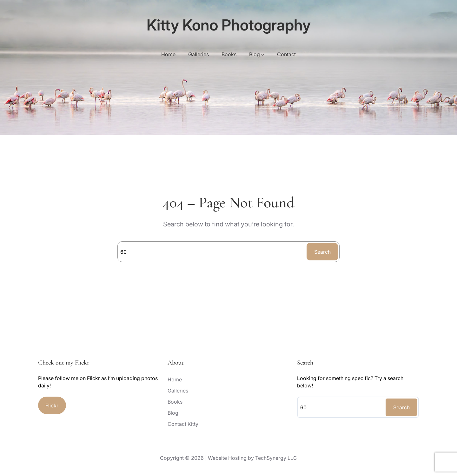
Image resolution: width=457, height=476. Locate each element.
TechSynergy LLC (276, 458)
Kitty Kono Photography (229, 25)
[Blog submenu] (263, 54)
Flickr (52, 406)
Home (168, 54)
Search (322, 252)
